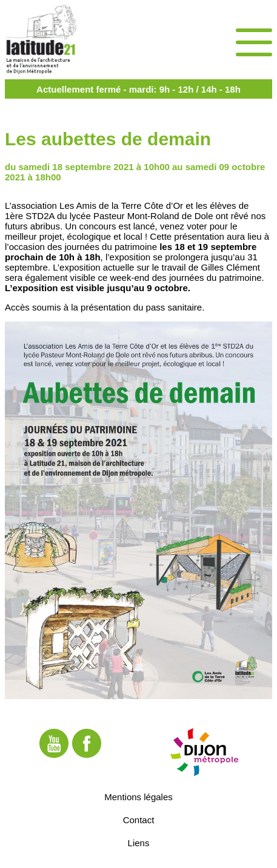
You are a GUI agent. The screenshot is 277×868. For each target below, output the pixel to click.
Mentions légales (138, 796)
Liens (139, 842)
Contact (139, 819)
